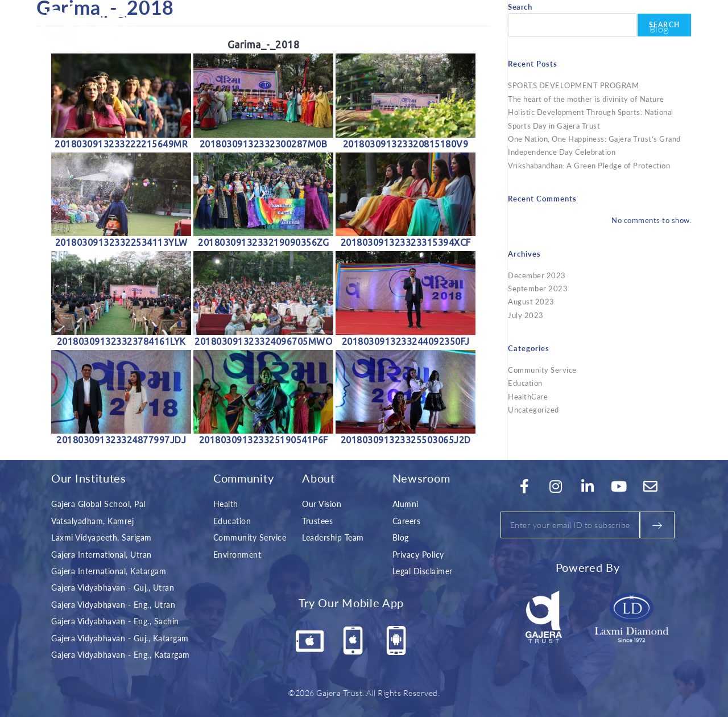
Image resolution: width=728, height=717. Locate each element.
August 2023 (531, 301)
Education (525, 383)
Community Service (542, 370)
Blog (659, 28)
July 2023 (526, 315)
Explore (499, 28)
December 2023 (537, 275)
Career (612, 28)
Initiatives (432, 28)
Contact (558, 28)
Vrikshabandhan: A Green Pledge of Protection (589, 165)
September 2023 (538, 288)
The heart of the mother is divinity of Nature (586, 99)
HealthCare (528, 396)
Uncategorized (533, 409)
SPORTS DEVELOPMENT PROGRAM (573, 85)
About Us (361, 28)
